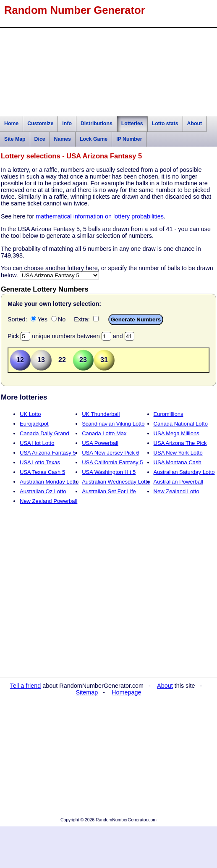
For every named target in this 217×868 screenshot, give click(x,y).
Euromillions (169, 414)
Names (63, 139)
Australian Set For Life (109, 491)
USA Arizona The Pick (180, 443)
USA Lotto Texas (40, 462)
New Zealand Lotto (176, 491)
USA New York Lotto (178, 453)
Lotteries (132, 124)
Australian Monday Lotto (49, 482)
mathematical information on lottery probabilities (100, 216)
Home (11, 124)
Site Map (15, 139)
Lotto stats (165, 124)
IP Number (129, 139)
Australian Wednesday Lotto (116, 482)
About (195, 124)
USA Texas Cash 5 (42, 472)
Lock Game (94, 139)
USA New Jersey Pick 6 (111, 453)
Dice (40, 139)
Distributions (97, 124)
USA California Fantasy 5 (112, 462)
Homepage (126, 692)
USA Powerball (100, 443)
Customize (40, 124)
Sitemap (87, 692)
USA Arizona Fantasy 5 (48, 453)
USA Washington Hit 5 (109, 472)
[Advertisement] (109, 70)
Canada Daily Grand (44, 433)
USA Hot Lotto (37, 443)
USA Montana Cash (178, 462)
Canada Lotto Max (104, 433)
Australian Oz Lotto (43, 491)
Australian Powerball (179, 482)
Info (67, 124)
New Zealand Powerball (48, 501)
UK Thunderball (101, 414)
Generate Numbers (136, 320)
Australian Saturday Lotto (184, 472)
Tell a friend (26, 686)
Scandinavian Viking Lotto (113, 424)
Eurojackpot (34, 424)
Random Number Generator (75, 10)
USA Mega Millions (176, 433)
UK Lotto (30, 414)
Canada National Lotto (181, 424)
